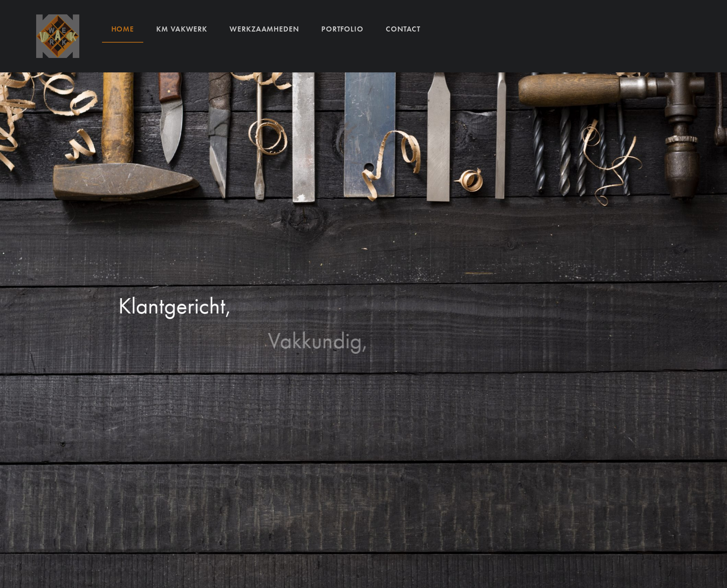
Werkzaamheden (264, 29)
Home (123, 29)
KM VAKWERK (182, 29)
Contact (403, 29)
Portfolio (342, 29)
